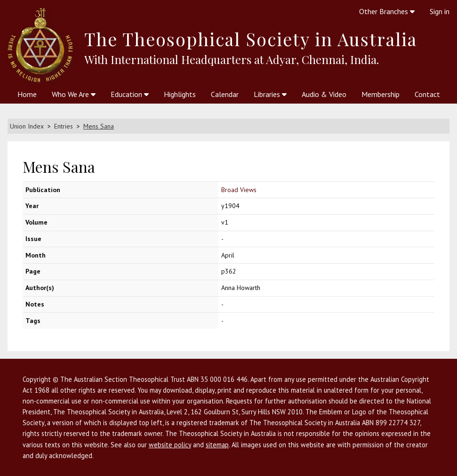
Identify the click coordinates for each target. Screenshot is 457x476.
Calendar (225, 94)
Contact (427, 94)
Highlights (180, 94)
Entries (64, 126)
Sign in (440, 11)
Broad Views (239, 190)
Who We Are (74, 94)
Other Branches (387, 11)
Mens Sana (99, 126)
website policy (170, 445)
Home (27, 94)
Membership (381, 94)
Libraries (270, 94)
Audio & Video (324, 94)
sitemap (217, 445)
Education (130, 94)
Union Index (27, 126)
